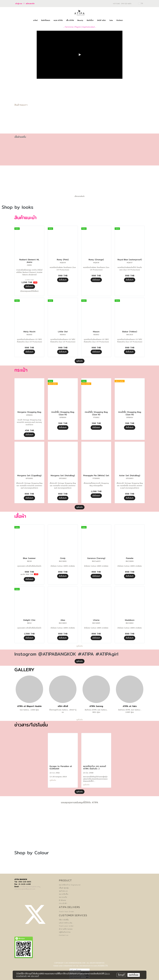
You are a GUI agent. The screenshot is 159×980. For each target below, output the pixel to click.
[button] (127, 20)
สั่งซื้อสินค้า (29, 287)
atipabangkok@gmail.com (25, 889)
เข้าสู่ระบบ (19, 4)
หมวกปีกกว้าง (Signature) (70, 885)
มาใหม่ (35, 20)
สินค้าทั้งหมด (46, 20)
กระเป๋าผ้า (63, 903)
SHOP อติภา (101, 20)
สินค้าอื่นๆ (90, 20)
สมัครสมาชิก (30, 4)
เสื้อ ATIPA (70, 20)
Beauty (80, 20)
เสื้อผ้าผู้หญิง (64, 888)
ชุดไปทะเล (63, 891)
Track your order (66, 926)
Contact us (64, 935)
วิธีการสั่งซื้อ (64, 920)
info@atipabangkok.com (30, 887)
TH (141, 3)
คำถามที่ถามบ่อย (66, 929)
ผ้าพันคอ (63, 900)
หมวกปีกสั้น (64, 894)
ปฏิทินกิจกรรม (65, 932)
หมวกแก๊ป (63, 897)
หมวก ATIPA (58, 20)
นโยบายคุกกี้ (35, 976)
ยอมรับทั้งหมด (134, 975)
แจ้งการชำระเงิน (66, 923)
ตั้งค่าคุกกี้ (121, 975)
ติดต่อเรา (120, 20)
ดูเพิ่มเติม (80, 361)
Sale (111, 20)
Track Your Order (67, 912)
